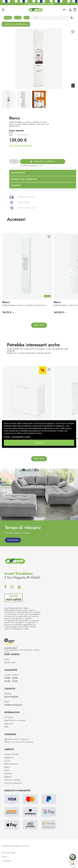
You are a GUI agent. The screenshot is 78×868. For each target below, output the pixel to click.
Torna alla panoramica (16, 24)
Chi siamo (9, 717)
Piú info (7, 437)
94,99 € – (8, 312)
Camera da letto (11, 754)
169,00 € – (60, 312)
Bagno (7, 767)
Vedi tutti (39, 325)
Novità (18, 18)
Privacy (4, 857)
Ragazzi (8, 777)
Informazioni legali (9, 853)
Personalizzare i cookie (21, 437)
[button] (71, 272)
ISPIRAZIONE (13, 540)
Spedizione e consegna (15, 720)
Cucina (7, 761)
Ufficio (7, 770)
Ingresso (8, 773)
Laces (7, 659)
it (65, 10)
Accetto (39, 443)
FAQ (6, 727)
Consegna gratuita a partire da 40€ (39, 4)
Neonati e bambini (12, 780)
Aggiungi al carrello (43, 161)
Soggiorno (9, 757)
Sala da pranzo (11, 764)
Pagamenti (9, 723)
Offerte (8, 18)
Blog (27, 18)
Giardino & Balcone (13, 783)
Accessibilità (6, 861)
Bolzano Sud (10, 662)
